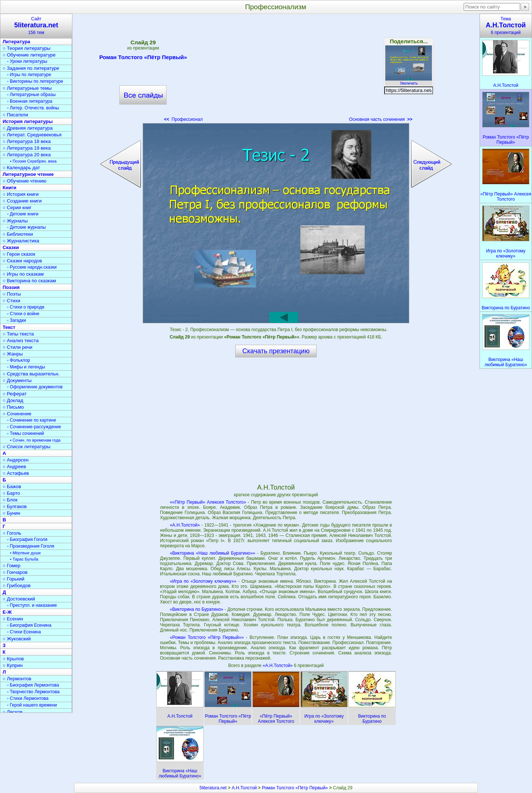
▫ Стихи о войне (23, 314)
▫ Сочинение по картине (32, 420)
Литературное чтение (28, 174)
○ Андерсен (16, 460)
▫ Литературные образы (31, 95)
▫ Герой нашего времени (32, 705)
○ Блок (10, 500)
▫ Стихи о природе (26, 307)
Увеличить (409, 81)
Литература (16, 42)
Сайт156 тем (36, 26)
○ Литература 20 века (27, 155)
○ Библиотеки (18, 234)
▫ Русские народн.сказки (32, 267)
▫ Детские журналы (26, 227)
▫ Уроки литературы (27, 61)
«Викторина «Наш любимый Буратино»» (213, 553)
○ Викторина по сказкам (29, 281)
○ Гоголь (12, 533)
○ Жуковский (17, 639)
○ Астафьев (16, 473)
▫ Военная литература (30, 101)
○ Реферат (15, 394)
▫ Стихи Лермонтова (28, 698)
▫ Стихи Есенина (24, 632)
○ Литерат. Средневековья (32, 135)
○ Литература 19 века (27, 148)
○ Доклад (13, 400)
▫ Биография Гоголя (27, 540)
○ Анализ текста (21, 341)
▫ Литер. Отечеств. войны (33, 108)
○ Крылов (13, 659)
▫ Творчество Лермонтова (33, 692)
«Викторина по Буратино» (197, 609)
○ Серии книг (17, 207)
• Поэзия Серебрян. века (33, 161)
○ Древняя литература (28, 128)
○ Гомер (11, 566)
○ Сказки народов (22, 261)
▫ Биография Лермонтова (33, 685)
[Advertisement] (276, 70)
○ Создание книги (22, 201)
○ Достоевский (19, 599)
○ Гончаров (15, 572)
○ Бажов (12, 486)
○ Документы (17, 380)
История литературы (28, 121)
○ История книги (21, 194)
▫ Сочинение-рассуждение (34, 427)
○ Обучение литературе (29, 55)
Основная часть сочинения (381, 119)
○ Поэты (12, 294)
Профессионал (183, 119)
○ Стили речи (18, 347)
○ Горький (13, 579)
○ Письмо (13, 407)
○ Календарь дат (21, 168)
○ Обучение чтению (25, 181)
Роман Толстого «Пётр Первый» (143, 58)
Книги (9, 188)
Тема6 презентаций (506, 26)
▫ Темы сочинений (25, 433)
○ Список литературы (26, 447)
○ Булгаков (15, 506)
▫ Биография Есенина (29, 625)
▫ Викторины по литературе (35, 81)
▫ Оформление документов (35, 387)
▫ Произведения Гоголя (31, 546)
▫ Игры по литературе (29, 75)
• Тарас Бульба (24, 559)
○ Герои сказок (19, 254)
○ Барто (11, 493)
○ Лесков (13, 712)
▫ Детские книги (23, 214)
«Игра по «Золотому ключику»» (203, 581)
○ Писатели (15, 115)
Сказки (11, 247)
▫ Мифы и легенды (26, 367)
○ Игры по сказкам (23, 274)
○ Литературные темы (27, 88)
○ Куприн (13, 665)
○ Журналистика (21, 241)
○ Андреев (14, 467)
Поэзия (11, 287)
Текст (9, 327)
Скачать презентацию (276, 351)
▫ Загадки (16, 320)
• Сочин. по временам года (35, 440)
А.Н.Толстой (244, 788)
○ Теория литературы (26, 48)
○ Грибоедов (17, 586)
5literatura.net (213, 788)
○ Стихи (11, 301)
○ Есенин (13, 619)
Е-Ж (7, 612)
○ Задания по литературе (31, 68)
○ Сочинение (17, 414)
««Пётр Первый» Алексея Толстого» (208, 502)
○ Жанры (13, 354)
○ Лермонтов (17, 679)
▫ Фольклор (18, 360)
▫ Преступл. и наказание (32, 605)
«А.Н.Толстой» (185, 525)
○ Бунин (11, 513)
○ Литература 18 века (27, 141)
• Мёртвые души (25, 553)
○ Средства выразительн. (31, 374)
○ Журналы (15, 221)
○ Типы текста (18, 334)
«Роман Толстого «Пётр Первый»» (207, 637)
